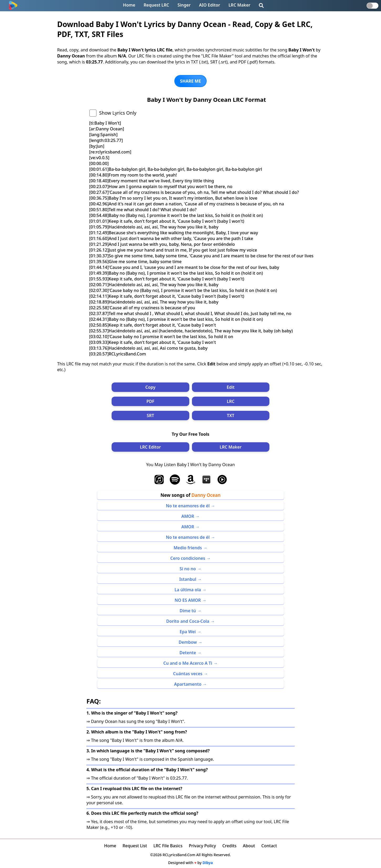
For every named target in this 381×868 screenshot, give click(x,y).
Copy (150, 387)
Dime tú (188, 611)
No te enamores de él (188, 506)
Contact (269, 846)
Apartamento (188, 684)
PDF (150, 401)
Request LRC (156, 5)
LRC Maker (239, 5)
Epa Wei (188, 632)
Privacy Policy (202, 846)
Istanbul (188, 579)
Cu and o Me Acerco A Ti (188, 663)
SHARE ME (191, 81)
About (249, 846)
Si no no (188, 569)
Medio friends (188, 548)
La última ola (188, 590)
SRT (150, 416)
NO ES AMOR (188, 600)
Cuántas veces (188, 674)
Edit (231, 387)
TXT (231, 416)
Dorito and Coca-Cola (188, 621)
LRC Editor (150, 447)
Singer (184, 5)
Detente (188, 653)
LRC (231, 401)
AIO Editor (210, 5)
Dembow (188, 642)
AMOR (188, 516)
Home (129, 5)
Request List (135, 846)
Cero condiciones (188, 558)
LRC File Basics (168, 846)
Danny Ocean (206, 495)
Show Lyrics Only (118, 113)
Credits (229, 846)
